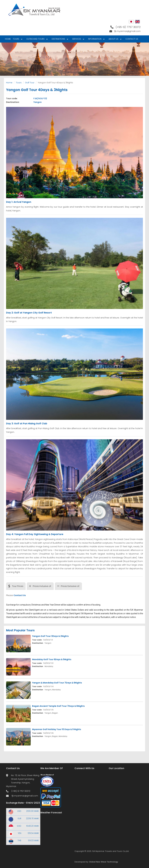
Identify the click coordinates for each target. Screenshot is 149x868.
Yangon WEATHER (57, 829)
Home (8, 39)
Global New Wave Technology (104, 862)
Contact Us (132, 39)
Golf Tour (30, 83)
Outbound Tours (36, 39)
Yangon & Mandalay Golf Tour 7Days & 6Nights (57, 683)
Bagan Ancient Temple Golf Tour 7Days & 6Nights (58, 706)
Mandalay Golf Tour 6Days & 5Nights (52, 659)
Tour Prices (18, 586)
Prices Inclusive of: (42, 586)
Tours (17, 39)
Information (96, 39)
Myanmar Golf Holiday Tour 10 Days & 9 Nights (57, 729)
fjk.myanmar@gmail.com (127, 31)
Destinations (59, 39)
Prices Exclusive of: (70, 586)
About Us (114, 39)
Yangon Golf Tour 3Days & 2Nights (50, 636)
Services (78, 39)
